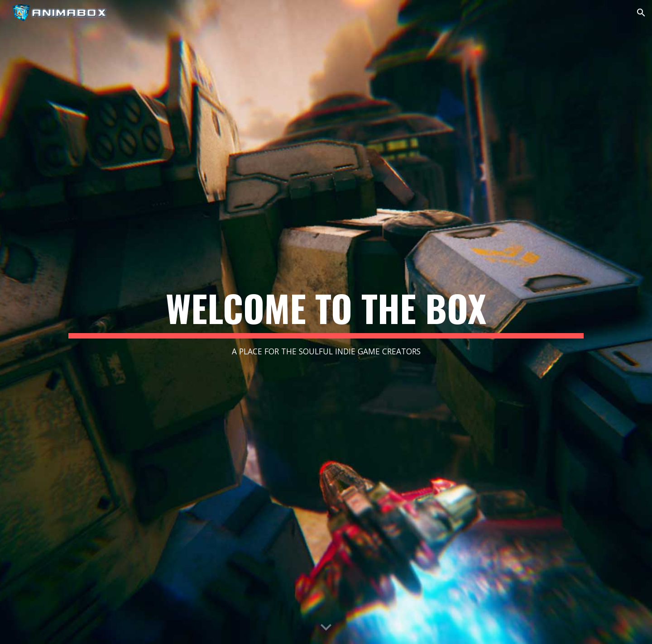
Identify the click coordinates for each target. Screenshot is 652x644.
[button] (641, 13)
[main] (326, 322)
